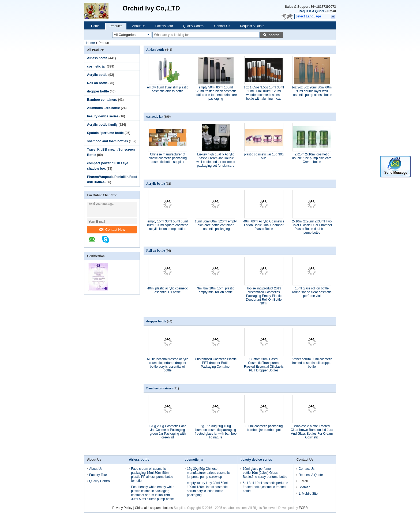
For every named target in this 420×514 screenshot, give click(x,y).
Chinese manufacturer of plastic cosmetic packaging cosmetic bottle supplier (168, 158)
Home (95, 26)
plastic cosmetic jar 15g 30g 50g (264, 156)
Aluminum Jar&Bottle (104, 108)
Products (116, 26)
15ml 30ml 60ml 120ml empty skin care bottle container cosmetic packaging (216, 225)
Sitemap (305, 487)
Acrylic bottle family (102, 125)
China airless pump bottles (154, 508)
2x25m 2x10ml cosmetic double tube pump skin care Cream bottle (312, 158)
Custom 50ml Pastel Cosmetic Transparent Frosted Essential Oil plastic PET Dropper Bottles (264, 365)
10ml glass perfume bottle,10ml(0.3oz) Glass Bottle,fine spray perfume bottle (265, 473)
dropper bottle (98, 91)
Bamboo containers (102, 100)
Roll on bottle (97, 83)
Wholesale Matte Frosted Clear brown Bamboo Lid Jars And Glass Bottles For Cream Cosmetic (312, 432)
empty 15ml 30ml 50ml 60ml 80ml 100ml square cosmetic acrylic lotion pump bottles (168, 225)
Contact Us (222, 26)
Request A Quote (312, 11)
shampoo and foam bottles (108, 141)
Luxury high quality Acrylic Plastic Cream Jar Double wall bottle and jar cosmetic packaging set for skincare (216, 160)
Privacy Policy (122, 508)
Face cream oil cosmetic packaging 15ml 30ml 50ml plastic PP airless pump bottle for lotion (152, 475)
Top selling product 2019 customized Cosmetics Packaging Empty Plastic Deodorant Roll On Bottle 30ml (264, 296)
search (274, 35)
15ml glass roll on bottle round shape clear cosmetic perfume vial (312, 292)
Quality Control (194, 26)
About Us (139, 26)
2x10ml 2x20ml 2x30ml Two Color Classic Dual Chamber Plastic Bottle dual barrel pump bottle (312, 227)
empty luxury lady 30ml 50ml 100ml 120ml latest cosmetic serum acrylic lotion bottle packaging (207, 489)
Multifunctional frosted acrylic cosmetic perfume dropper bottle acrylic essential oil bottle (168, 365)
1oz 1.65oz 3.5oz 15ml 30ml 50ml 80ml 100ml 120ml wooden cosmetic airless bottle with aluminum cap (264, 93)
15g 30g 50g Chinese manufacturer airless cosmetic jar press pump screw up (208, 473)
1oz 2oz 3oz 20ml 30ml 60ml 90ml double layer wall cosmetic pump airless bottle (312, 91)
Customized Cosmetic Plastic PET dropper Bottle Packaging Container (216, 363)
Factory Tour (164, 26)
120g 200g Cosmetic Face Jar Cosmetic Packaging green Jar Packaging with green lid (168, 432)
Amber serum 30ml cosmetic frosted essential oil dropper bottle (312, 363)
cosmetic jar (96, 66)
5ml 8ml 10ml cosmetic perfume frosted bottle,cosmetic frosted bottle (265, 487)
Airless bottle (97, 58)
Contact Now (112, 230)
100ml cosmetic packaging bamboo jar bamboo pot (264, 428)
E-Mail (303, 481)
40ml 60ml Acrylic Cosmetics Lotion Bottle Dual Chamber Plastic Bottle (264, 225)
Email (332, 11)
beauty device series (103, 116)
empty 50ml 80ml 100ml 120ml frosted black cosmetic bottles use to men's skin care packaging (216, 93)
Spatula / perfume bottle (105, 133)
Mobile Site (308, 494)
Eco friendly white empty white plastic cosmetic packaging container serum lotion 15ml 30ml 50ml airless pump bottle (153, 493)
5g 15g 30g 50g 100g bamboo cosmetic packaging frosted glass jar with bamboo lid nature (216, 432)
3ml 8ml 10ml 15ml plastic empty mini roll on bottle (216, 290)
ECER (303, 508)
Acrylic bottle (97, 75)
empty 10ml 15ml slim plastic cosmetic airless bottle (168, 89)
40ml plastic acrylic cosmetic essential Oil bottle (168, 290)
